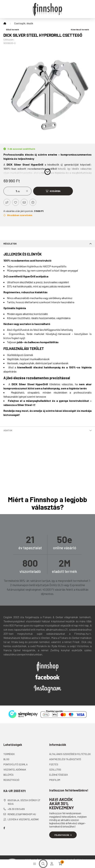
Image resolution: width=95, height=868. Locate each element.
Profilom (55, 780)
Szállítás (55, 770)
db (19, 191)
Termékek (9, 754)
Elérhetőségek (59, 775)
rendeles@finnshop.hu (22, 814)
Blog (6, 759)
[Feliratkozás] (18, 215)
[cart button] (60, 864)
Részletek (10, 244)
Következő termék (81, 29)
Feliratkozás (63, 835)
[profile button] (52, 864)
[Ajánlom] (24, 202)
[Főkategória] (5, 24)
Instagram (47, 689)
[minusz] (8, 191)
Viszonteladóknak (15, 770)
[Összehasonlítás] (7, 202)
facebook (4, 828)
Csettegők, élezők (24, 23)
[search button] (43, 864)
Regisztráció (11, 780)
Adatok (8, 430)
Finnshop (47, 667)
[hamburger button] (35, 864)
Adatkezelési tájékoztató (65, 759)
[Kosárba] (53, 191)
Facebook (47, 677)
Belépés (8, 775)
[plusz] (27, 191)
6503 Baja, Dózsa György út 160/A (24, 802)
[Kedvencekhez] (16, 202)
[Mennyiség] (14, 191)
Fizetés (54, 764)
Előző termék (11, 29)
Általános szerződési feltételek (70, 754)
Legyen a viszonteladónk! (23, 819)
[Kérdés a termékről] (33, 202)
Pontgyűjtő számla (16, 764)
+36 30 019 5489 (16, 809)
